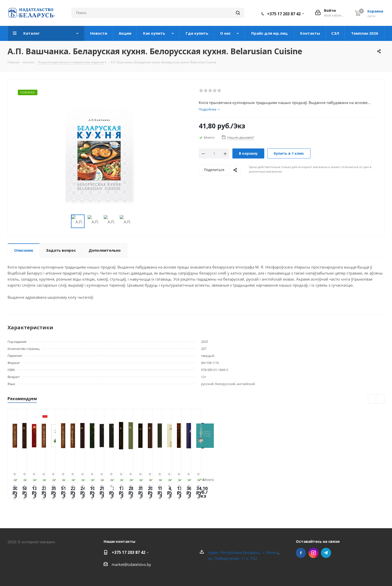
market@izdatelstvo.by (131, 564)
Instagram (313, 553)
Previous (65, 221)
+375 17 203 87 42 (284, 14)
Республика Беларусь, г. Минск (249, 552)
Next (138, 221)
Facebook (301, 553)
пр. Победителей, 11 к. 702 (233, 558)
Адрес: (214, 552)
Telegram (326, 553)
